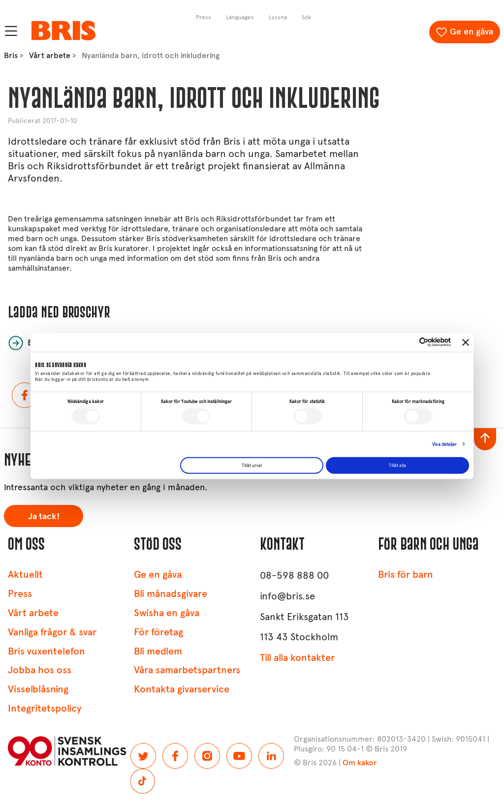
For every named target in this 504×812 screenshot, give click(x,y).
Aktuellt (25, 575)
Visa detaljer (444, 444)
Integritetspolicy (45, 708)
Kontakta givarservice (182, 689)
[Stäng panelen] (466, 342)
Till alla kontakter (297, 658)
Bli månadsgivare (171, 594)
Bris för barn (406, 575)
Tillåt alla (397, 465)
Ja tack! (44, 516)
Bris (11, 55)
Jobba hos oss (40, 670)
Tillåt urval (252, 465)
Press (20, 594)
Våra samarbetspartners (187, 670)
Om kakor (360, 763)
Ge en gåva (472, 31)
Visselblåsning (38, 689)
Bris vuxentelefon (47, 651)
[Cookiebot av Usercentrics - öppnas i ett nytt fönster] (408, 342)
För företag (158, 632)
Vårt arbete (50, 55)
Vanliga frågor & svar (52, 632)
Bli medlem (158, 651)
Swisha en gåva (167, 613)
